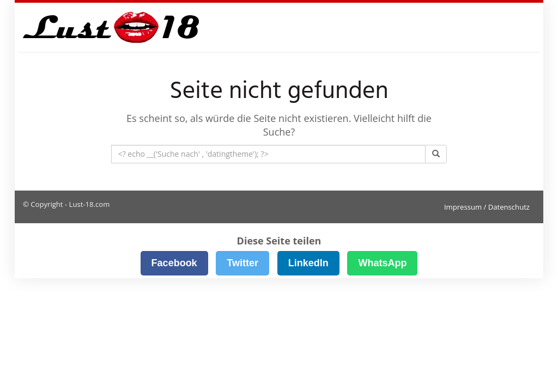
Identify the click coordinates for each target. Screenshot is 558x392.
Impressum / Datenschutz (487, 207)
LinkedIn (308, 263)
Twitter (242, 263)
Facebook (174, 263)
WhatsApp (382, 263)
